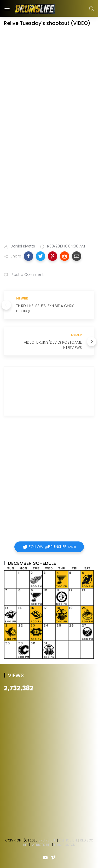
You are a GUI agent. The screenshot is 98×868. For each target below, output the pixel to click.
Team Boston (64, 845)
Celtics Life (68, 840)
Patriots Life (41, 845)
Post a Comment (27, 275)
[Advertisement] (49, 186)
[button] (28, 256)
